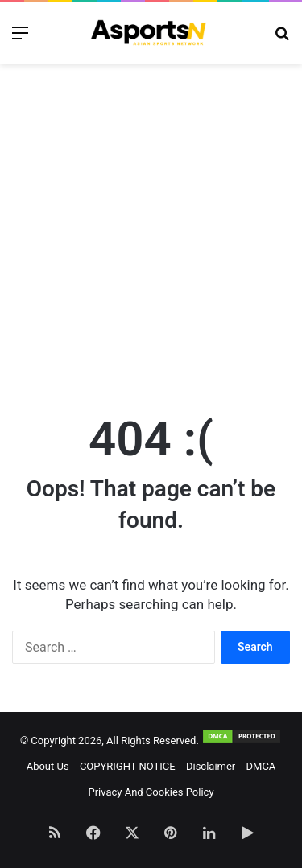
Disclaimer (211, 766)
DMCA (261, 766)
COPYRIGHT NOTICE (128, 766)
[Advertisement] (151, 230)
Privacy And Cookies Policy (151, 792)
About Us (48, 766)
